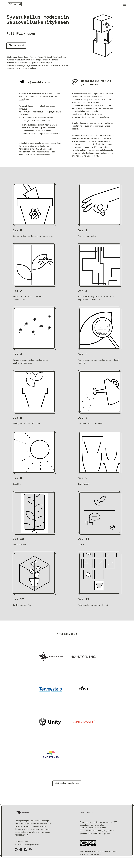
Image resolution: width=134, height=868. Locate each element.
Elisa (32, 147)
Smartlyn (95, 104)
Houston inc (77, 127)
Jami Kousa (77, 109)
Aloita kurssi (16, 46)
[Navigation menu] (125, 5)
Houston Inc (55, 144)
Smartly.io (36, 150)
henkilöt (94, 109)
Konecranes (24, 150)
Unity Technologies (43, 147)
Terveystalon (96, 98)
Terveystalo (24, 147)
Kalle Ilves (76, 104)
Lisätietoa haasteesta (67, 784)
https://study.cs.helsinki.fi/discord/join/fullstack (40, 113)
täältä (21, 100)
